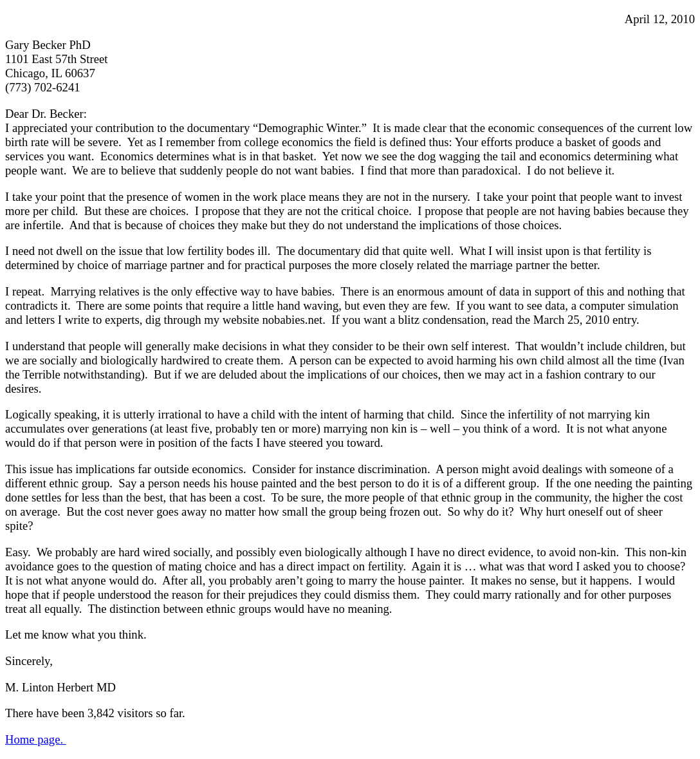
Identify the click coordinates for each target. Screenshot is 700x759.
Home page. (36, 739)
